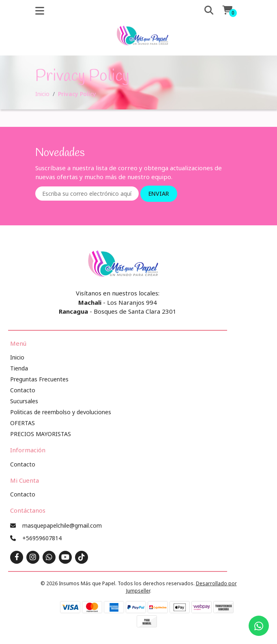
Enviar (159, 194)
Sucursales (24, 401)
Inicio (42, 94)
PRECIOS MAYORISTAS (41, 434)
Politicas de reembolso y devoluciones (61, 412)
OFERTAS (23, 423)
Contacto (23, 390)
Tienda (19, 368)
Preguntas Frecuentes (39, 379)
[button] (203, 11)
